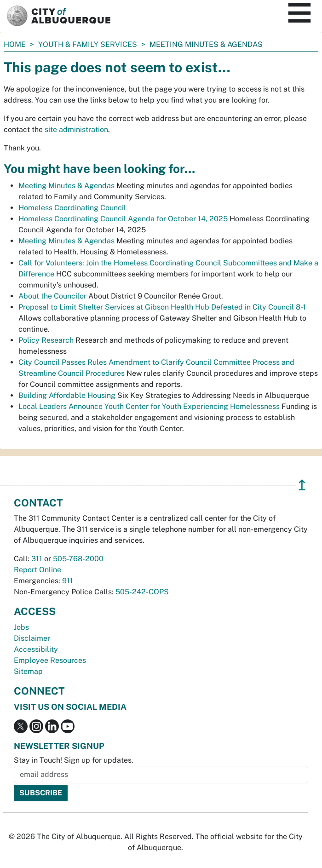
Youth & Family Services (88, 44)
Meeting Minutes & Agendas (66, 186)
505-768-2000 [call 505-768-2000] (78, 559)
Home (15, 44)
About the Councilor (52, 296)
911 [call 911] (68, 581)
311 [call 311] (37, 559)
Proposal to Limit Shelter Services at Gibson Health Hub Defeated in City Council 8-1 (162, 307)
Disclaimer (32, 638)
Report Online (37, 570)
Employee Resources (50, 660)
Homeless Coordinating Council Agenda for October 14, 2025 (123, 219)
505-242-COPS (142, 592)
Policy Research (46, 340)
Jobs (21, 627)
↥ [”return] (302, 485)
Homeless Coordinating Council (72, 208)
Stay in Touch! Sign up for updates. (74, 760)
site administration (76, 129)
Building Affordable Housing (67, 395)
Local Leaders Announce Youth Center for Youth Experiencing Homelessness (149, 406)
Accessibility (36, 649)
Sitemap (28, 671)
